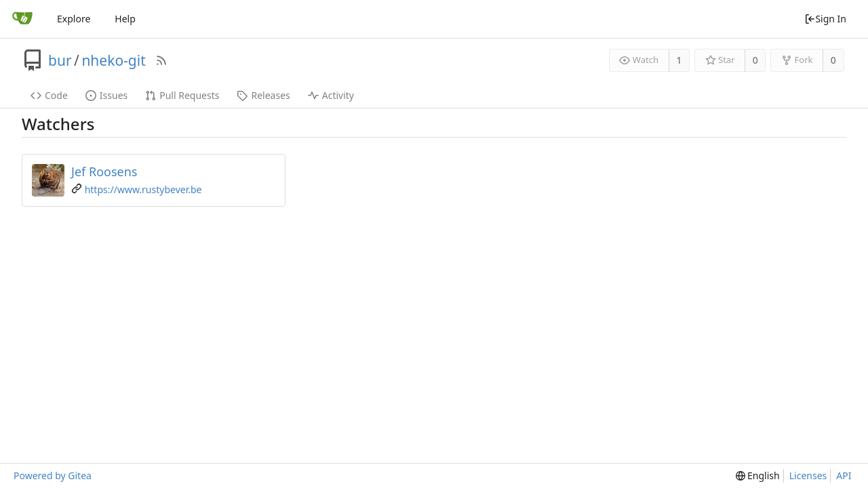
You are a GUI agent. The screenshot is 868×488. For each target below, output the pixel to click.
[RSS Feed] (161, 60)
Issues (106, 95)
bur (60, 60)
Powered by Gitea (53, 475)
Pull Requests (182, 95)
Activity (331, 95)
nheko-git (113, 60)
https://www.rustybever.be (143, 189)
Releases (263, 95)
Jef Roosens (104, 171)
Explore (74, 19)
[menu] (758, 476)
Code (49, 95)
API (844, 475)
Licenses (808, 475)
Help (125, 19)
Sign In (825, 19)
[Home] (22, 19)
